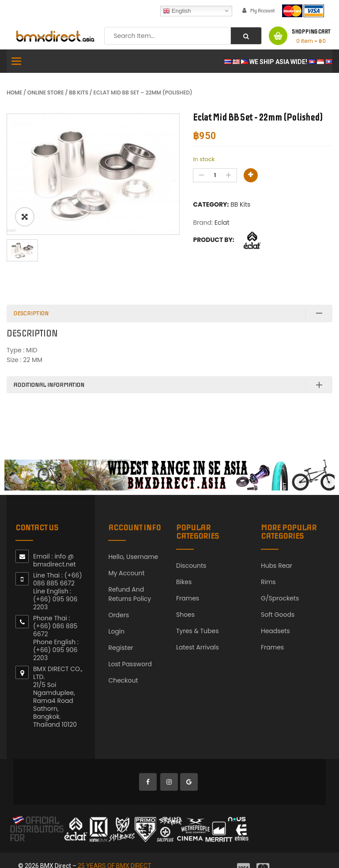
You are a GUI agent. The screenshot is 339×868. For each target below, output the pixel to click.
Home (14, 92)
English (177, 11)
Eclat (222, 223)
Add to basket (251, 175)
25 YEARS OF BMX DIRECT (115, 850)
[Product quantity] (215, 175)
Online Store (46, 92)
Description (31, 298)
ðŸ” (25, 217)
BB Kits (79, 92)
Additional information (49, 369)
